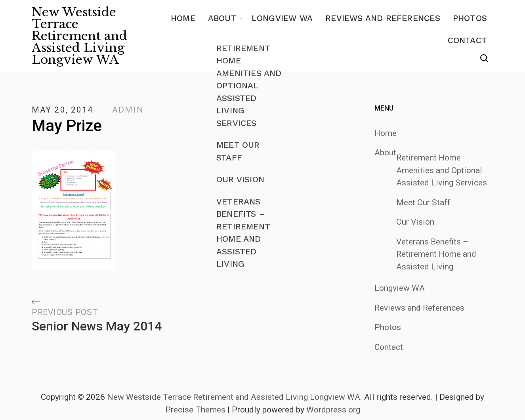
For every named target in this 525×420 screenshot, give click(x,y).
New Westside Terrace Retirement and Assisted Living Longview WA (79, 36)
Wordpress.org (333, 410)
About (222, 18)
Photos (470, 18)
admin (128, 110)
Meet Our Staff (423, 202)
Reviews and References (383, 18)
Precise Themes (195, 410)
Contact (467, 40)
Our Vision (415, 222)
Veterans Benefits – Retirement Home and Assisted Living (436, 254)
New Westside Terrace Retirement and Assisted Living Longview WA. (235, 397)
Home (183, 18)
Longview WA (282, 18)
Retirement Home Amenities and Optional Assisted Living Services (442, 170)
